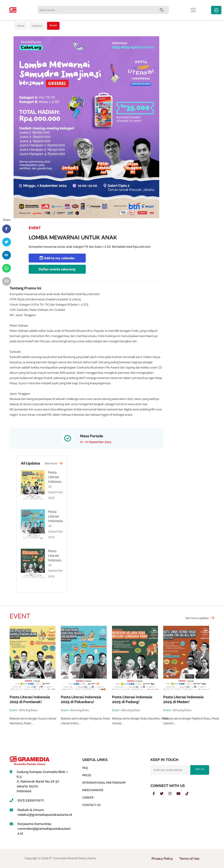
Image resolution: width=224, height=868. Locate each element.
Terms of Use (189, 858)
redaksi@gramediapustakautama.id (45, 815)
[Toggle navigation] (193, 10)
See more (54, 463)
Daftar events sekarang (57, 269)
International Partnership (104, 783)
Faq (85, 768)
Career (88, 797)
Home (21, 26)
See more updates (197, 618)
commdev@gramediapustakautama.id (44, 831)
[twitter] (164, 794)
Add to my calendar (57, 258)
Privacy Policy (162, 858)
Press (87, 775)
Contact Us (91, 805)
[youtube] (181, 794)
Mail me (200, 769)
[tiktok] (189, 794)
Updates (37, 26)
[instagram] (172, 794)
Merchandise (93, 790)
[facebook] (156, 794)
